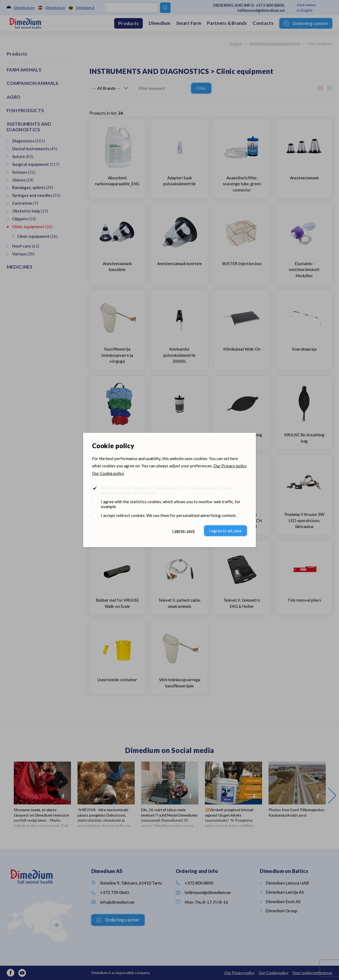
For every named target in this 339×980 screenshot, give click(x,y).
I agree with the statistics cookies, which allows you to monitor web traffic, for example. (171, 504)
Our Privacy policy (230, 466)
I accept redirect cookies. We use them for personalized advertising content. (169, 515)
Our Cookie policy (108, 473)
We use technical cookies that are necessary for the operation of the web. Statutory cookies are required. (167, 490)
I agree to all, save (226, 531)
